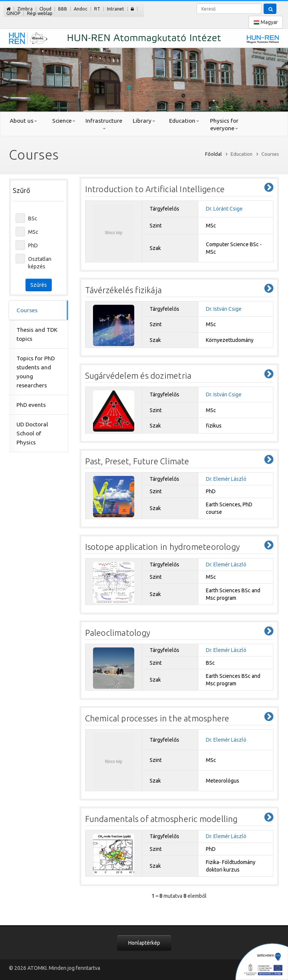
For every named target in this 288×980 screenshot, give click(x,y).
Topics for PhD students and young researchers (36, 372)
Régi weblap (40, 13)
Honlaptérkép (144, 943)
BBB (63, 9)
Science (64, 121)
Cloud (45, 9)
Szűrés (39, 285)
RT (97, 9)
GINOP (13, 13)
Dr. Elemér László (226, 479)
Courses (27, 310)
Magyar (266, 22)
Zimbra (25, 9)
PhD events (31, 405)
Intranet (115, 9)
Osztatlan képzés (40, 263)
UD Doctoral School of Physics (32, 433)
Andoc (81, 9)
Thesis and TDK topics (37, 334)
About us (23, 121)
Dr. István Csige (224, 309)
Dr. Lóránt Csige (224, 209)
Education (184, 121)
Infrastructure (104, 123)
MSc (33, 232)
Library (144, 121)
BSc (33, 218)
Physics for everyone (224, 124)
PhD (33, 245)
